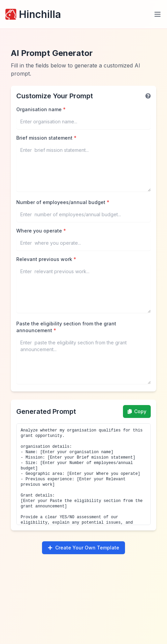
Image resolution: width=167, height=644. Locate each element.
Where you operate (41, 231)
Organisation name (41, 109)
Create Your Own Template (83, 548)
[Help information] (148, 96)
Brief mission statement (46, 138)
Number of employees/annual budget (63, 202)
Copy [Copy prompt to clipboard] (137, 411)
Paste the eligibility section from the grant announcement (66, 327)
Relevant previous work (46, 259)
